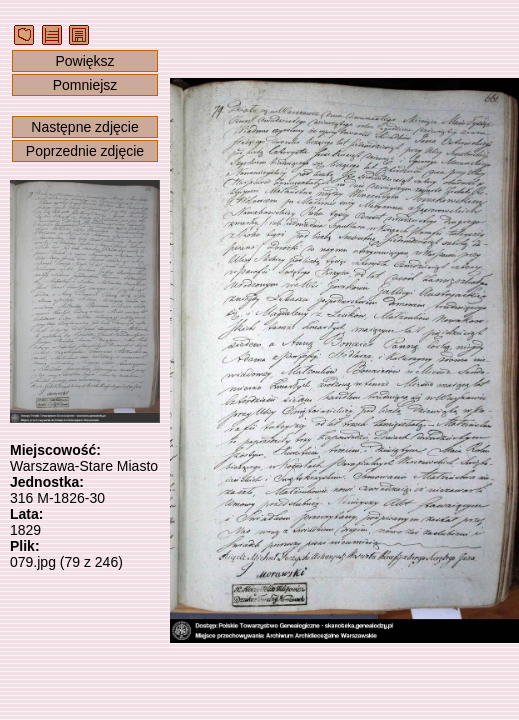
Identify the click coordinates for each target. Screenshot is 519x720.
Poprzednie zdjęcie (85, 151)
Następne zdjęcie (84, 127)
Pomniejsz (85, 85)
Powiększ (84, 61)
